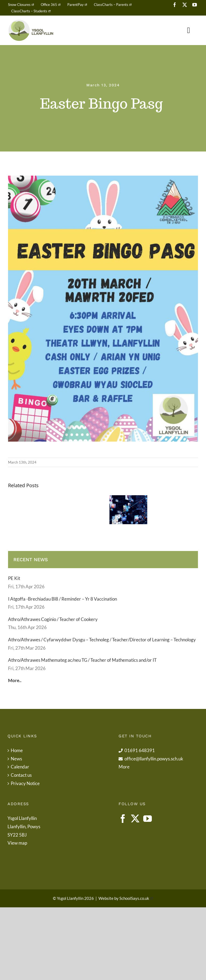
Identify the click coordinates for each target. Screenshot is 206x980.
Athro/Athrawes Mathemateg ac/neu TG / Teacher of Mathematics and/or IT (82, 660)
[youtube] (195, 5)
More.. (15, 680)
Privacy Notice (25, 783)
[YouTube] (148, 819)
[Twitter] (135, 819)
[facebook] (175, 5)
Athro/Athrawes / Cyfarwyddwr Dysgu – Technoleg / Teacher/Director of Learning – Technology (102, 640)
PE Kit (14, 578)
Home (17, 750)
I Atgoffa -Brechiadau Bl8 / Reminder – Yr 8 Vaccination (62, 599)
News (16, 759)
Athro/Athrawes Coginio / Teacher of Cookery (53, 619)
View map (17, 843)
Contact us (21, 775)
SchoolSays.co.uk (134, 898)
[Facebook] (123, 819)
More (124, 767)
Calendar (20, 767)
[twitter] (185, 5)
